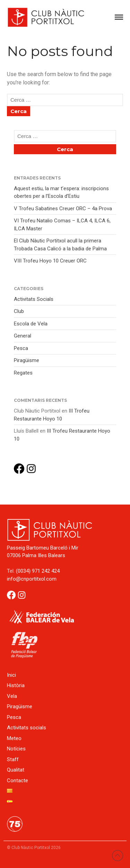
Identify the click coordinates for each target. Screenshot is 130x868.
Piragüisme (27, 360)
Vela (12, 696)
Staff (13, 759)
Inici (11, 675)
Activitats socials (27, 728)
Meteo (14, 738)
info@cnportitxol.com (32, 579)
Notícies (16, 749)
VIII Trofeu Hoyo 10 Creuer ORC (50, 261)
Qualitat (16, 770)
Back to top (118, 856)
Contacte (18, 781)
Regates (23, 373)
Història (16, 685)
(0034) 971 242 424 (38, 571)
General (23, 336)
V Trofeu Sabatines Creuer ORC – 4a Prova (63, 209)
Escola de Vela (31, 324)
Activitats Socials (34, 299)
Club (19, 311)
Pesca (21, 348)
